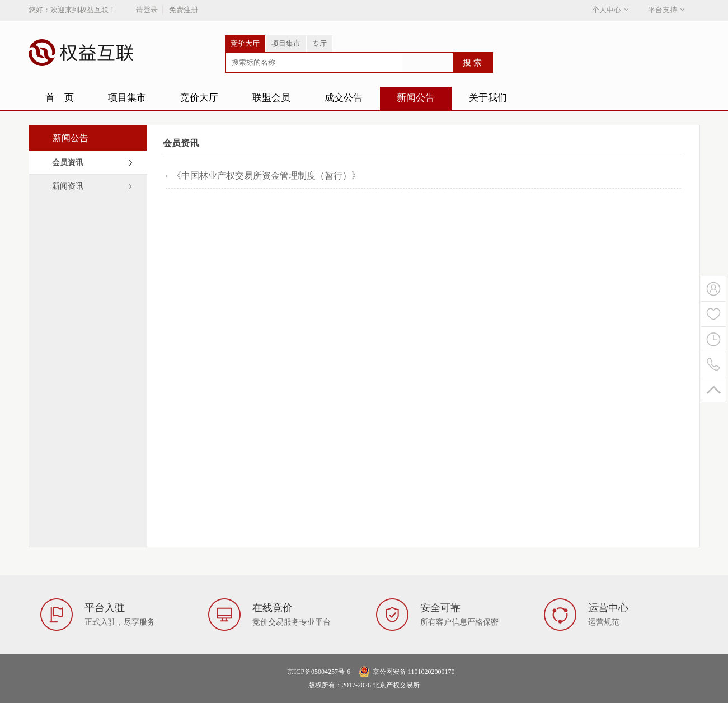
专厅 (320, 43)
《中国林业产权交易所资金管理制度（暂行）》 (266, 175)
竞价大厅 (245, 43)
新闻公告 (416, 98)
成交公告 (344, 98)
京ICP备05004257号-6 (319, 672)
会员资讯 (68, 163)
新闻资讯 (68, 186)
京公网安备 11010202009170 (414, 672)
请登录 (147, 10)
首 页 (60, 98)
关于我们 (488, 98)
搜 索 (472, 63)
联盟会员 (271, 98)
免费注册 (184, 10)
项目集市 (286, 43)
